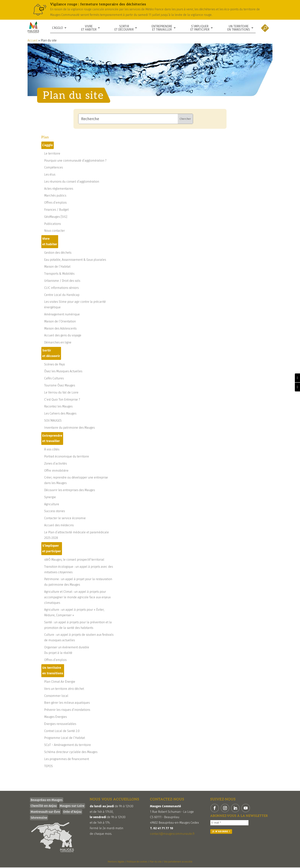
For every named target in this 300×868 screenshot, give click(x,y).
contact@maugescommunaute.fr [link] (172, 834)
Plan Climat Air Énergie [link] (60, 682)
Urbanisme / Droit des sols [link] (62, 281)
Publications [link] (53, 224)
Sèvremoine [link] (39, 818)
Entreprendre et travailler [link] (162, 28)
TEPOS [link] (49, 767)
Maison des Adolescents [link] (60, 329)
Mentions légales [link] (116, 862)
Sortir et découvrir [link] (124, 28)
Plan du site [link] (156, 862)
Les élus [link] (50, 175)
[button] (215, 809)
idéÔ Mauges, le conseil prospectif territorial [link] (74, 560)
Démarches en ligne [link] (58, 343)
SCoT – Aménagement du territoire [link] (68, 745)
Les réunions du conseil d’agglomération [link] (72, 182)
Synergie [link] (50, 498)
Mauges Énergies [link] (55, 717)
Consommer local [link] (56, 696)
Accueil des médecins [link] (59, 526)
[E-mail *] (229, 823)
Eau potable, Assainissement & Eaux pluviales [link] (75, 260)
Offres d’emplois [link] (55, 203)
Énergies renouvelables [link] (60, 724)
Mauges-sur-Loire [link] (72, 806)
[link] (150, 10)
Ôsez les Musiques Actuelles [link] (63, 372)
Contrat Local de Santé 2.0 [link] (62, 732)
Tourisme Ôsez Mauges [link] (60, 386)
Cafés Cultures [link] (54, 379)
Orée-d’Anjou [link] (72, 812)
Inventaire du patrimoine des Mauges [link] (69, 428)
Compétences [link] (53, 168)
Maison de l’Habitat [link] (57, 267)
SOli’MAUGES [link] (53, 421)
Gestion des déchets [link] (58, 253)
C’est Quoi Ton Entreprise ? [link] (62, 400)
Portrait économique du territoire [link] (67, 457)
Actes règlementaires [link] (59, 189)
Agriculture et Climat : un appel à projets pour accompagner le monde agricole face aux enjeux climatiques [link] (77, 598)
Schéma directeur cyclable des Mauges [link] (71, 753)
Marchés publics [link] (55, 196)
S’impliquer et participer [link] (200, 28)
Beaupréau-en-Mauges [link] (47, 800)
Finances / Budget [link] (56, 210)
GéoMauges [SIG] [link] (56, 217)
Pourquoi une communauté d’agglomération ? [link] (75, 161)
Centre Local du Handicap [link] (62, 295)
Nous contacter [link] (55, 231)
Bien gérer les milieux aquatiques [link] (67, 703)
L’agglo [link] (57, 28)
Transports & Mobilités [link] (59, 274)
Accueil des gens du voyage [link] (63, 336)
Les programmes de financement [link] (67, 760)
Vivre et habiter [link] (89, 28)
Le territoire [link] (52, 154)
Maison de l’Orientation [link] (60, 322)
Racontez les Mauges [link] (58, 407)
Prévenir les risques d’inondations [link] (67, 710)
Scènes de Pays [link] (55, 365)
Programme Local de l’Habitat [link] (65, 738)
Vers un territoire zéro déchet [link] (64, 689)
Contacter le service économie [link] (65, 519)
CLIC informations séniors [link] (61, 288)
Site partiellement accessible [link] (178, 862)
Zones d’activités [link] (55, 464)
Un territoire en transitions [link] (239, 28)
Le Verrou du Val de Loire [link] (61, 393)
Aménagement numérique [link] (62, 315)
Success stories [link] (55, 512)
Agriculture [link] (52, 505)
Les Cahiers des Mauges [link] (60, 414)
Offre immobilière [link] (56, 471)
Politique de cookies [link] (137, 862)
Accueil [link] (33, 41)
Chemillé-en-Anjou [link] (44, 806)
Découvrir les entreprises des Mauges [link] (70, 491)
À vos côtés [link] (52, 450)
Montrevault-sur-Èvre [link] (45, 812)
